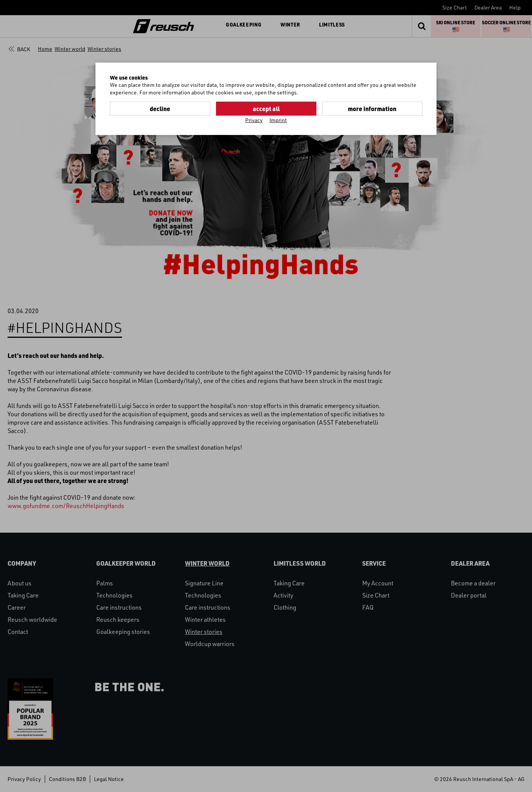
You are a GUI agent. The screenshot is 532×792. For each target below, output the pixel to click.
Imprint (278, 120)
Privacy (254, 120)
